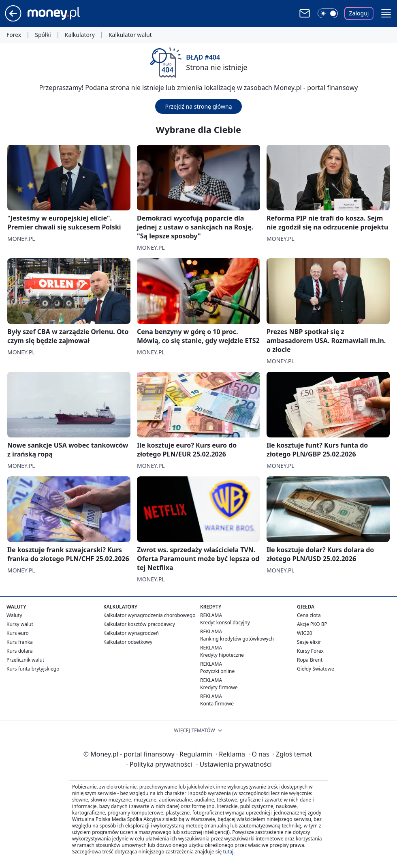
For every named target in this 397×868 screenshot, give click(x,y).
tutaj (228, 852)
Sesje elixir (309, 642)
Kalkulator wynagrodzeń (131, 633)
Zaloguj (359, 13)
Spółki (43, 35)
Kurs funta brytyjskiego (33, 669)
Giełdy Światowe (316, 669)
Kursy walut (20, 624)
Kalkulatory (80, 35)
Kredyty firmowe (219, 687)
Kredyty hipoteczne (222, 655)
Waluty (14, 615)
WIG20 (305, 633)
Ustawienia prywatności (234, 764)
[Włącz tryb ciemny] (328, 13)
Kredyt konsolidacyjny (225, 623)
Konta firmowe (217, 704)
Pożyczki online (217, 671)
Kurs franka (20, 642)
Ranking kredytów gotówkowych (237, 639)
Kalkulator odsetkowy (128, 642)
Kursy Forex (310, 651)
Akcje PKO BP (312, 624)
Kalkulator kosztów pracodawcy (139, 624)
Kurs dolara (20, 651)
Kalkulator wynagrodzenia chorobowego (149, 615)
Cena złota (309, 615)
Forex (14, 35)
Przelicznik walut (25, 660)
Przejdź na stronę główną (198, 106)
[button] (386, 13)
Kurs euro (18, 633)
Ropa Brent (310, 660)
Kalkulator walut (130, 35)
